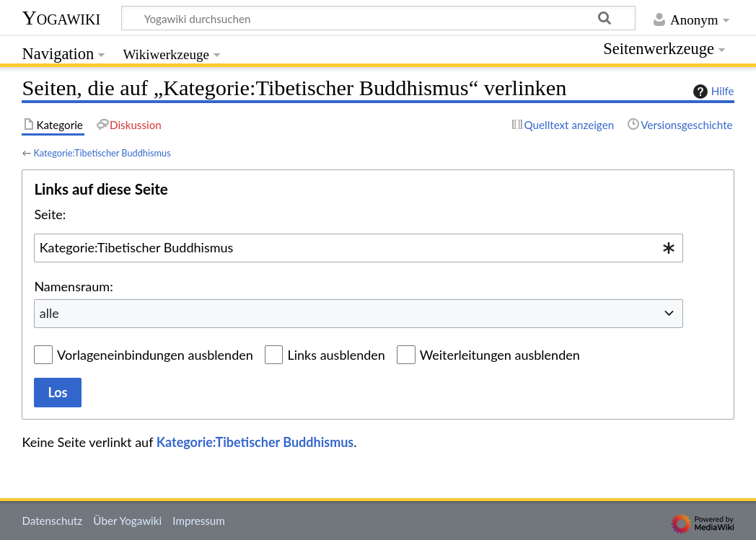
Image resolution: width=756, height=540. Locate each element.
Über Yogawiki (127, 521)
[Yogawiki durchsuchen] (378, 18)
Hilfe (712, 92)
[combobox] (359, 248)
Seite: (50, 214)
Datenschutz (52, 521)
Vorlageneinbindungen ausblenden (155, 355)
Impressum (199, 521)
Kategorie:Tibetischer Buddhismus (102, 153)
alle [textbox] (49, 313)
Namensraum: (73, 286)
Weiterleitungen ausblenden (500, 355)
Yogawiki (61, 18)
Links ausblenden (336, 355)
